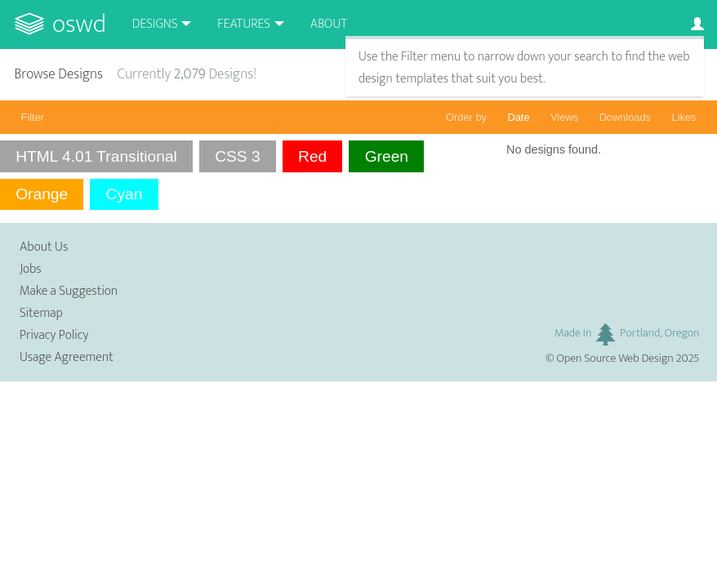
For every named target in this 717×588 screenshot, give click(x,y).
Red (312, 156)
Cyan (125, 194)
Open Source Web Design (615, 359)
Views (564, 117)
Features (244, 24)
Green (387, 156)
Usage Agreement (67, 357)
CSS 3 (237, 156)
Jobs (31, 269)
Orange (42, 194)
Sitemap (41, 313)
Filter (33, 117)
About (329, 24)
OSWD (79, 24)
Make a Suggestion (69, 291)
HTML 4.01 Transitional (96, 156)
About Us (44, 247)
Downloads (625, 117)
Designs (155, 24)
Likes (684, 117)
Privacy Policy (54, 335)
